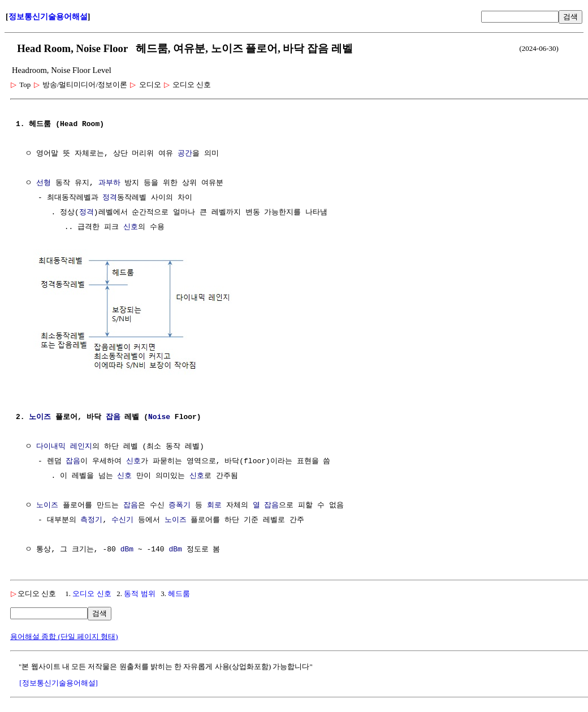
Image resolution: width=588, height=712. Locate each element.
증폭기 (180, 504)
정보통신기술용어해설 (48, 17)
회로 (214, 504)
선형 (44, 183)
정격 (110, 198)
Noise (159, 416)
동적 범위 (139, 592)
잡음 (113, 416)
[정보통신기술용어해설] (59, 682)
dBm (127, 549)
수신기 (122, 519)
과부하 (109, 183)
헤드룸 (179, 592)
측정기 (91, 519)
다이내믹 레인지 (64, 446)
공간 (185, 154)
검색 (570, 17)
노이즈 (40, 416)
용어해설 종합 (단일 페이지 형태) (64, 635)
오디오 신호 (92, 592)
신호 (131, 227)
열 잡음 (266, 504)
